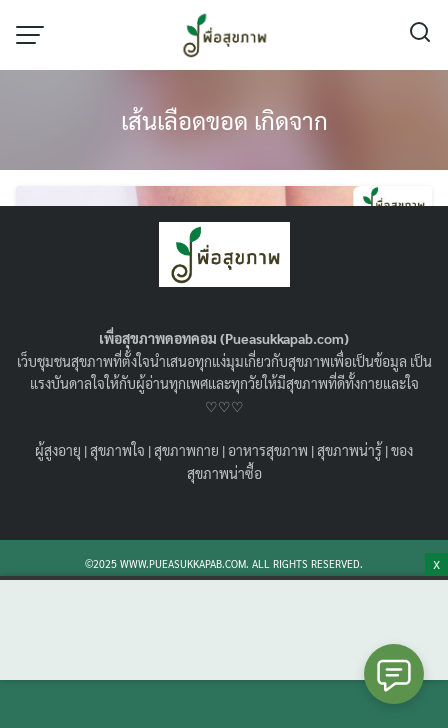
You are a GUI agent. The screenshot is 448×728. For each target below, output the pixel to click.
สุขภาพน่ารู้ (349, 450)
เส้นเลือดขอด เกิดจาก (224, 120)
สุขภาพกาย (186, 450)
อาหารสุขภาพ (268, 450)
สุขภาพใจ (117, 450)
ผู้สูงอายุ (58, 450)
